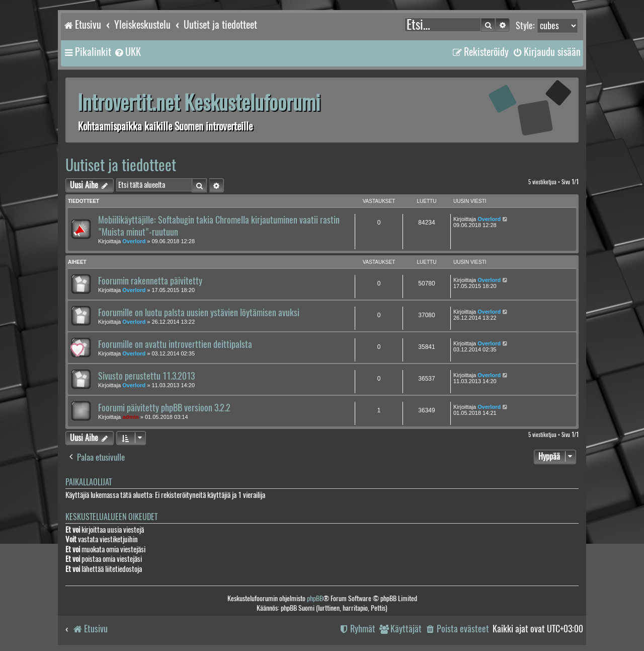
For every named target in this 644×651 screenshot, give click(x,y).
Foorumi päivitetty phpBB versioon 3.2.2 (164, 408)
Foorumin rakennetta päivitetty (150, 281)
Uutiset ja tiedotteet (121, 165)
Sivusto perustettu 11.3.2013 (146, 376)
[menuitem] (127, 52)
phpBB (315, 598)
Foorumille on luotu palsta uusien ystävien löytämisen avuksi (199, 313)
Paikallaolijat (89, 482)
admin (130, 417)
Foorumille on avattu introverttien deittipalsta (175, 344)
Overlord (134, 241)
